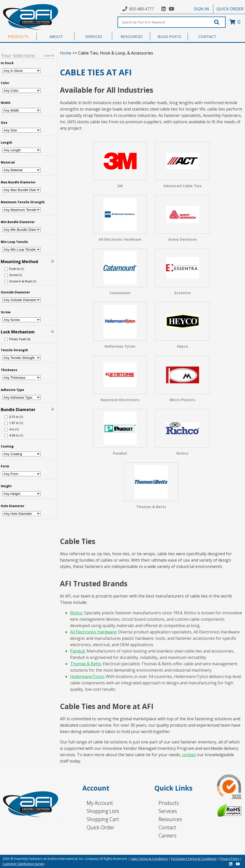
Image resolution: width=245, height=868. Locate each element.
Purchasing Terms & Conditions (194, 859)
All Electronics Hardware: (94, 632)
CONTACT (207, 36)
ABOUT (56, 36)
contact (189, 755)
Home (66, 53)
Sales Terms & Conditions (149, 859)
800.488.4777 (141, 9)
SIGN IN (201, 9)
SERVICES (94, 36)
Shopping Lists (103, 811)
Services (168, 811)
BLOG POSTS (169, 36)
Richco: (77, 613)
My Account (100, 803)
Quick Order (101, 827)
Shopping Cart (103, 819)
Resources (170, 819)
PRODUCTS (18, 36)
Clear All (49, 56)
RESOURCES (132, 36)
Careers (167, 836)
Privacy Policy (229, 859)
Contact (167, 827)
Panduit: (78, 651)
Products (169, 803)
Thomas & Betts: (86, 664)
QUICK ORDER (230, 9)
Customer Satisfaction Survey (23, 864)
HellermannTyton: (87, 676)
